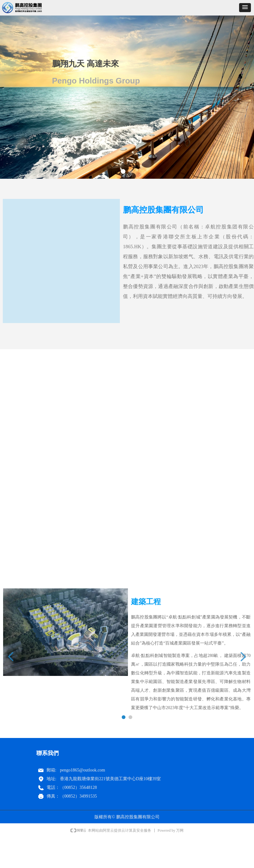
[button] (245, 8)
